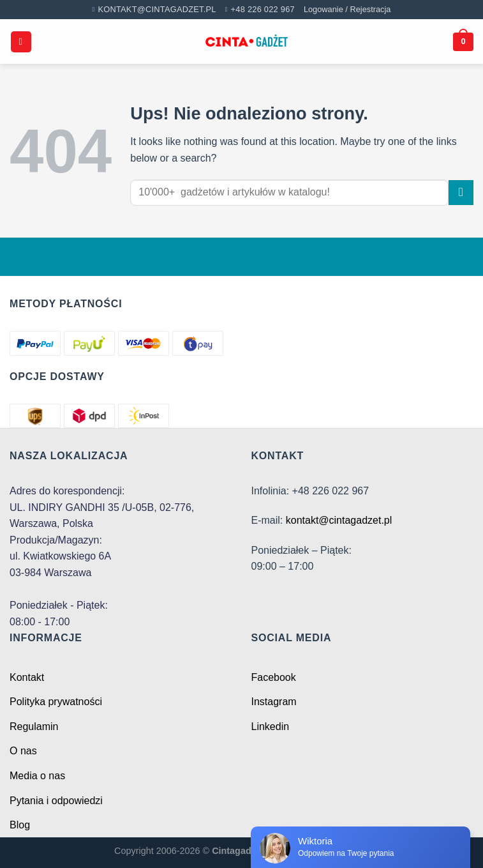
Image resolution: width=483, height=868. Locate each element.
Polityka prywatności (56, 702)
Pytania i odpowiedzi (56, 801)
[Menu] (21, 42)
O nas (23, 751)
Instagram (274, 702)
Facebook (274, 677)
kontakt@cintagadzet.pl (339, 520)
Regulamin (34, 727)
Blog (20, 825)
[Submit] (461, 193)
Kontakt (27, 677)
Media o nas (37, 776)
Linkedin (271, 727)
